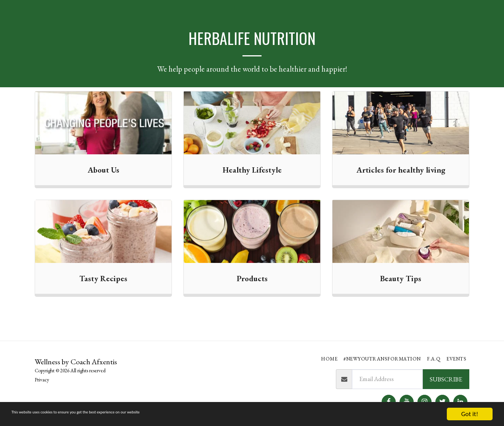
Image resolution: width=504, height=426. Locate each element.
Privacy (42, 380)
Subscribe (446, 379)
